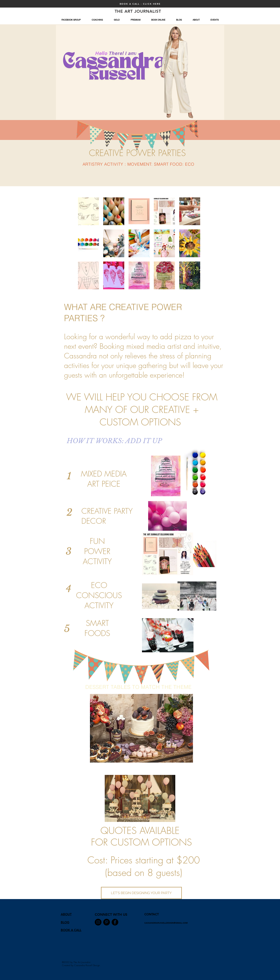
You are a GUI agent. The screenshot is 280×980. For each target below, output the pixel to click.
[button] (88, 211)
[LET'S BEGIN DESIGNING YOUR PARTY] (141, 893)
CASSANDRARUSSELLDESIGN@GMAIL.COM (166, 923)
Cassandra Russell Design (87, 965)
